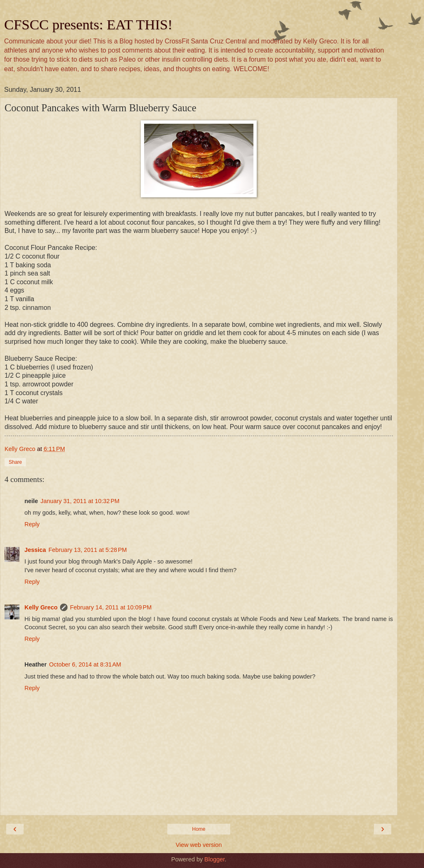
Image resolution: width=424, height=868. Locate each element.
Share (15, 462)
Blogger (215, 859)
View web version (199, 845)
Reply (32, 524)
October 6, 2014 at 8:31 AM (85, 664)
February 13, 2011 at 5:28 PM (88, 550)
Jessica (35, 550)
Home (199, 829)
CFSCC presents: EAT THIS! (88, 24)
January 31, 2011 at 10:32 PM (80, 501)
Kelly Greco (41, 607)
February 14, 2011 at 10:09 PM (111, 607)
